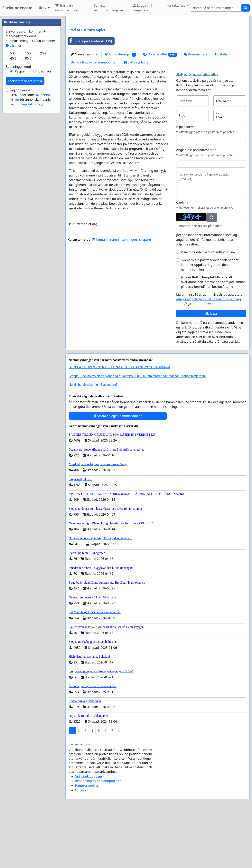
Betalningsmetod (18, 184)
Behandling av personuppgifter (94, 117)
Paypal (20, 189)
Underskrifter (160, 109)
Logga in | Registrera (143, 8)
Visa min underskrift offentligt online (208, 307)
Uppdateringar (121, 109)
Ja (190, 359)
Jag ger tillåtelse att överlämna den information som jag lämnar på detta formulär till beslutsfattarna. (213, 337)
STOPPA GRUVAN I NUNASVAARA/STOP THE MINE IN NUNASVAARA (120, 422)
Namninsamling (85, 109)
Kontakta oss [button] (176, 5)
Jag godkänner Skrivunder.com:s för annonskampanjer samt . (31, 215)
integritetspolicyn (31, 222)
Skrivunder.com (17, 8)
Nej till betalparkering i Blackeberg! (93, 439)
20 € (43, 171)
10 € (28, 171)
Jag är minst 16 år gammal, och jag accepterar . (210, 352)
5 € (12, 171)
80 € (28, 176)
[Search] (216, 8)
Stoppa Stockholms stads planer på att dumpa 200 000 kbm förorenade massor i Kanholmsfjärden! (137, 431)
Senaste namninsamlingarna (109, 8)
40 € (13, 176)
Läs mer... (14, 163)
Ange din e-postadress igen (196, 205)
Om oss (81, 845)
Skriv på (211, 368)
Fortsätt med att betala (25, 198)
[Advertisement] (158, 50)
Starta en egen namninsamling (118, 471)
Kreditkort (45, 189)
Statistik (223, 109)
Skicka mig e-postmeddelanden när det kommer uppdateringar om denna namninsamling (210, 320)
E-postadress (186, 182)
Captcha (182, 257)
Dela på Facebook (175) (90, 96)
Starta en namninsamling (66, 8)
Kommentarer (196, 109)
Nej (210, 359)
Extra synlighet (136, 117)
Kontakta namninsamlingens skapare (121, 294)
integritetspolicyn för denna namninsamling (209, 354)
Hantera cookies (87, 840)
